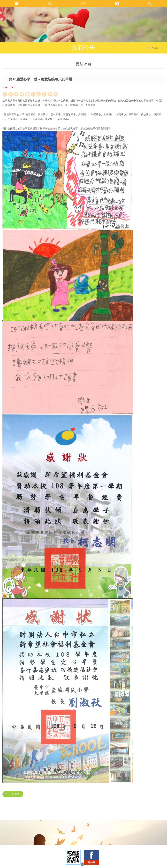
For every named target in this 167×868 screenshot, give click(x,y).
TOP (83, 864)
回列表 (11, 794)
